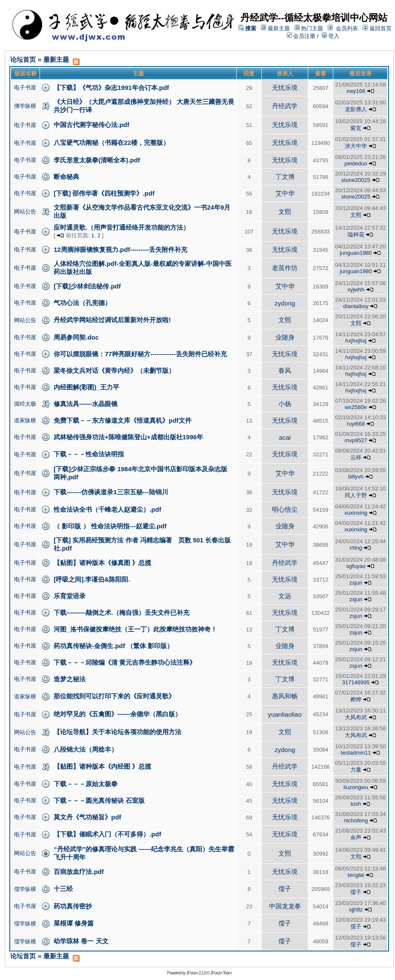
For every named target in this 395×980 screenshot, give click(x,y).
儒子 (285, 889)
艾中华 (285, 193)
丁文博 (285, 177)
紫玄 (356, 128)
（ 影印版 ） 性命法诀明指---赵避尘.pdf (110, 526)
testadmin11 (356, 753)
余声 (356, 837)
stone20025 (356, 180)
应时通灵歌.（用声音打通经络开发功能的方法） (122, 227)
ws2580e (356, 407)
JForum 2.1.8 (196, 973)
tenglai (356, 875)
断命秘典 (66, 177)
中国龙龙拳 (285, 906)
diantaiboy (356, 306)
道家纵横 (25, 420)
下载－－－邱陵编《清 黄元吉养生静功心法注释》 (125, 662)
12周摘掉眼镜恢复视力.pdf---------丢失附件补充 (120, 249)
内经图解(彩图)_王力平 (86, 387)
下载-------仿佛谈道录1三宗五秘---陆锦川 (111, 492)
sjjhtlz (356, 909)
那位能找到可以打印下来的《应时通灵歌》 (114, 696)
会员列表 (347, 28)
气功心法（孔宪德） (82, 303)
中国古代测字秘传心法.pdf (92, 125)
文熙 (285, 212)
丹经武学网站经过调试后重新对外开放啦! (112, 320)
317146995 (356, 682)
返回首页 (381, 28)
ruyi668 (356, 424)
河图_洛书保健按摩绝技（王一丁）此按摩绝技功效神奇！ (135, 629)
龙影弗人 (356, 109)
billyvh (356, 477)
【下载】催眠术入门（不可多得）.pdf (107, 834)
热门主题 (312, 28)
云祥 (356, 457)
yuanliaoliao (285, 714)
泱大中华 (356, 146)
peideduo (356, 163)
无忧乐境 (285, 88)
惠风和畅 (285, 696)
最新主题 (279, 28)
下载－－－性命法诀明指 (89, 454)
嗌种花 (356, 235)
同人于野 (356, 495)
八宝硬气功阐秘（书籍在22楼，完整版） (112, 143)
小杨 (285, 404)
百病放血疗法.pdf (79, 872)
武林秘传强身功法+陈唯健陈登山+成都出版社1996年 (128, 437)
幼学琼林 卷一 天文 (81, 941)
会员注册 (301, 36)
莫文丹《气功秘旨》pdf (87, 817)
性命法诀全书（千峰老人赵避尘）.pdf (107, 509)
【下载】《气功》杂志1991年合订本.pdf (111, 88)
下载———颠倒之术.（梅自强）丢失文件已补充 (122, 612)
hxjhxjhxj (356, 341)
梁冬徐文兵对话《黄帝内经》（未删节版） (114, 370)
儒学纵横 (25, 889)
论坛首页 (23, 59)
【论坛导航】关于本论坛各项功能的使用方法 (117, 732)
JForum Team (221, 973)
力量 (356, 770)
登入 (331, 36)
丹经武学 (285, 106)
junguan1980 (356, 253)
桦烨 (356, 699)
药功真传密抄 (73, 906)
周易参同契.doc (76, 337)
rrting (356, 548)
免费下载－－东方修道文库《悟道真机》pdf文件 (122, 420)
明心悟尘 (285, 509)
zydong (285, 303)
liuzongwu (356, 787)
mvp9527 (356, 440)
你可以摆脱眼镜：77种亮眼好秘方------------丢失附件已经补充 (140, 354)
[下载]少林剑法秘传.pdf (87, 286)
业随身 (285, 337)
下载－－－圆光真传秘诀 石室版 (99, 800)
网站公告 (25, 212)
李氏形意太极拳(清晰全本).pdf (97, 160)
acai (285, 437)
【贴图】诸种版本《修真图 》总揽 (102, 563)
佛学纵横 (25, 106)
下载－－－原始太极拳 (86, 784)
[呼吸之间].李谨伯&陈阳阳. (92, 579)
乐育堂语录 (70, 596)
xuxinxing (356, 513)
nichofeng (356, 820)
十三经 (63, 889)
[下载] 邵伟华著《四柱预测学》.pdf (104, 193)
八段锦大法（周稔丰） (86, 749)
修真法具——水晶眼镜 (86, 404)
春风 (285, 370)
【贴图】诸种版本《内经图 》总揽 (102, 766)
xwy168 (356, 91)
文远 (285, 596)
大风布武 (356, 717)
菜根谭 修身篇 (74, 923)
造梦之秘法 (70, 679)
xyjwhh (356, 290)
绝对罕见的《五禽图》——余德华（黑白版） (117, 714)
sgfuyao (356, 566)
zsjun (356, 583)
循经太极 (25, 404)
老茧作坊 (285, 268)
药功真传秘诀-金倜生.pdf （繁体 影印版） (113, 646)
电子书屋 (25, 88)
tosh (356, 804)
